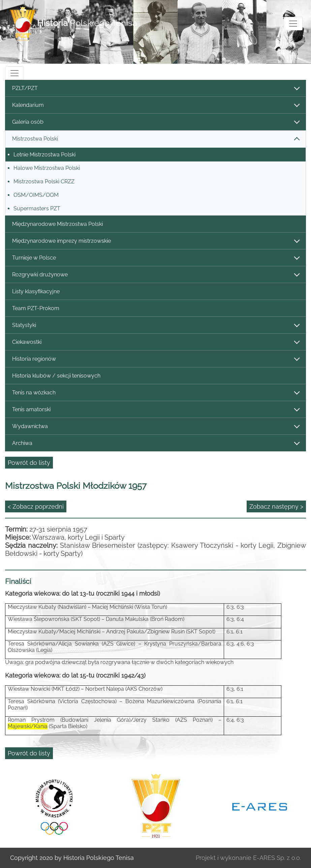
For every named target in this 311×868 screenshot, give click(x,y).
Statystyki (155, 325)
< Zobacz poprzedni (36, 506)
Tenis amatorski (155, 410)
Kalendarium (155, 105)
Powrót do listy (29, 463)
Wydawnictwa (155, 427)
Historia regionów (155, 359)
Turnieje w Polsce (155, 258)
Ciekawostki (155, 342)
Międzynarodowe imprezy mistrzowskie (155, 241)
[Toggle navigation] (293, 24)
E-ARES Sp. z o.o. (277, 858)
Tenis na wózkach (155, 393)
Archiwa (155, 443)
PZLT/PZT (155, 88)
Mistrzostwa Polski (155, 139)
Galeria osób (155, 122)
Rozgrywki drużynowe (155, 275)
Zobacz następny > (276, 506)
